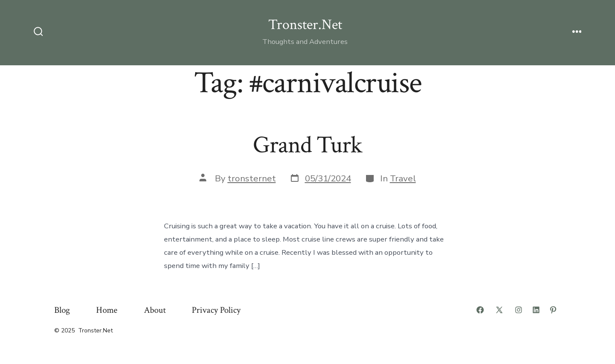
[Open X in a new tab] (499, 310)
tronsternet (252, 178)
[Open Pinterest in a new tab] (553, 310)
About (155, 310)
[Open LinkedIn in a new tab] (536, 310)
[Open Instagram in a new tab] (518, 310)
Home (107, 310)
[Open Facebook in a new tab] (480, 310)
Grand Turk (307, 145)
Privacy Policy (216, 310)
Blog (62, 310)
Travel (403, 178)
